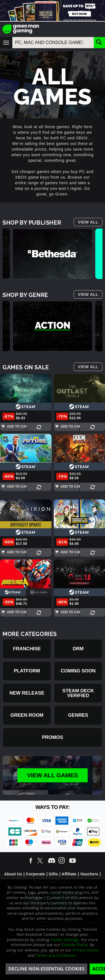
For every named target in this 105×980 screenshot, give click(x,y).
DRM (78, 649)
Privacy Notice (86, 950)
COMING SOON (78, 671)
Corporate (35, 874)
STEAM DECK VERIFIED (78, 693)
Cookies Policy (75, 945)
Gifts (53, 874)
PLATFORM (27, 671)
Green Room (27, 715)
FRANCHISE (27, 649)
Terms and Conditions (56, 955)
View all (88, 222)
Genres (78, 715)
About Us (13, 874)
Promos (53, 737)
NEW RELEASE (27, 693)
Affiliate (69, 874)
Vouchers (89, 874)
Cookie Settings (65, 940)
